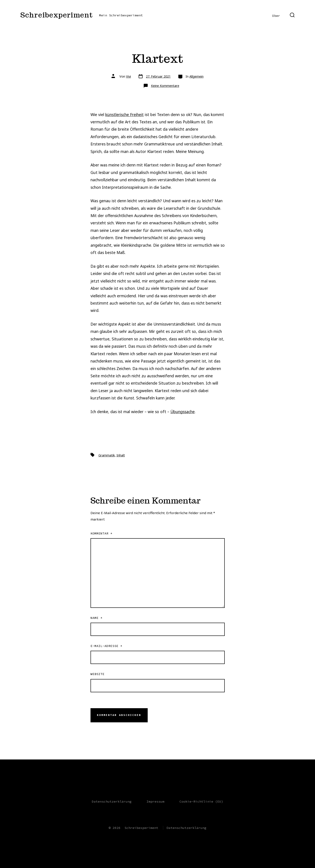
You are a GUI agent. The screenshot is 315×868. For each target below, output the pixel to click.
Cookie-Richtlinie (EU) (201, 801)
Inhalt (121, 455)
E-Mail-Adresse (106, 646)
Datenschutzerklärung (112, 801)
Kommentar (101, 533)
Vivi (128, 76)
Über (276, 16)
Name (96, 618)
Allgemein (196, 76)
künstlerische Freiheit (124, 114)
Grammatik (107, 455)
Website (97, 674)
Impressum (156, 801)
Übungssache (183, 412)
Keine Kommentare (165, 86)
